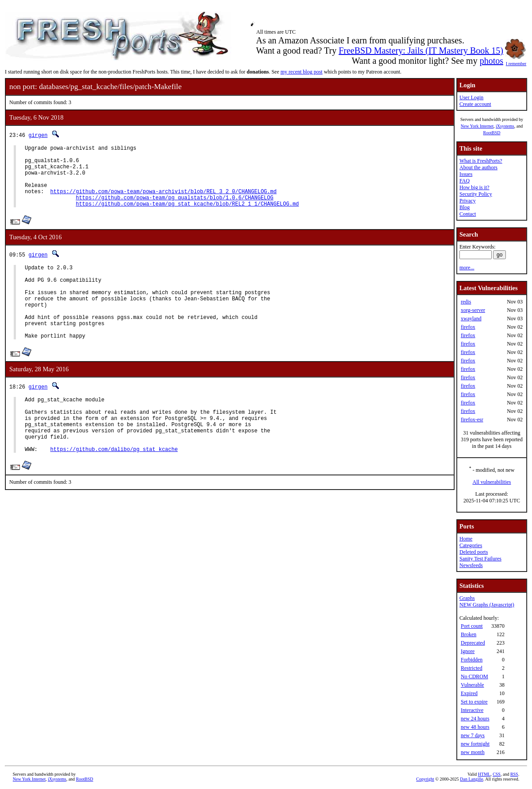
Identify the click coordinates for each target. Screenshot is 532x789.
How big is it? (474, 187)
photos (492, 61)
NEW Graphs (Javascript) (487, 605)
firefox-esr (472, 420)
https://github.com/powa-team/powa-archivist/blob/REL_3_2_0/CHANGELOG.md (164, 202)
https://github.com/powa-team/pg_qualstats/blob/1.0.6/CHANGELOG (174, 209)
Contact (468, 214)
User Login (471, 97)
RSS (514, 774)
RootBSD (492, 133)
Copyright (425, 779)
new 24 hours (475, 719)
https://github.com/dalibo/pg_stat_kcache (114, 490)
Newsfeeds (471, 565)
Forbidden (472, 660)
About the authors (478, 167)
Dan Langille (471, 779)
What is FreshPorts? (481, 161)
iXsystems (505, 126)
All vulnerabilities (492, 482)
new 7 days (473, 735)
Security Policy (476, 194)
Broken (468, 634)
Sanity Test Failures (480, 559)
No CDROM (474, 676)
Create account (475, 104)
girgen (38, 135)
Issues (466, 174)
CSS (497, 774)
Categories (471, 545)
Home (466, 539)
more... (467, 268)
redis (466, 302)
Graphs (467, 598)
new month (473, 752)
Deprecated (473, 643)
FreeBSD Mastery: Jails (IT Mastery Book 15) (421, 51)
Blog (465, 207)
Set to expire (474, 702)
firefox (468, 327)
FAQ (465, 181)
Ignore (468, 651)
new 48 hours (475, 727)
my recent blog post (302, 72)
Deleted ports (474, 552)
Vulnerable (472, 685)
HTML (484, 774)
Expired (469, 693)
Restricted (472, 668)
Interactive (472, 710)
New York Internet (477, 126)
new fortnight (475, 744)
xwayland (471, 319)
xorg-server (473, 310)
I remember (516, 61)
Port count (472, 626)
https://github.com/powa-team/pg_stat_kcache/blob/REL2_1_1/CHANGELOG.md (187, 217)
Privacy (468, 201)
